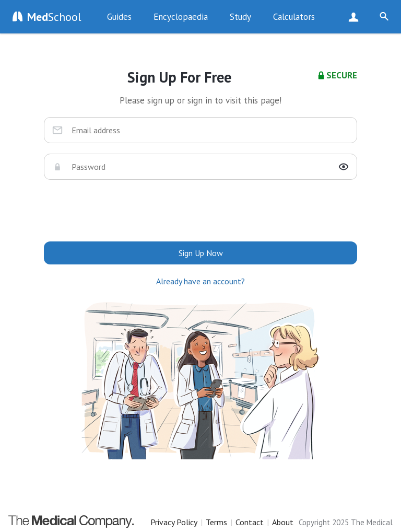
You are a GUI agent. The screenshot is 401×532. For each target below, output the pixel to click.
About (283, 522)
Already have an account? (200, 281)
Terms (216, 522)
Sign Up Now (356, 17)
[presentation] (200, 211)
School (54, 17)
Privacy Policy (174, 522)
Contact (250, 522)
